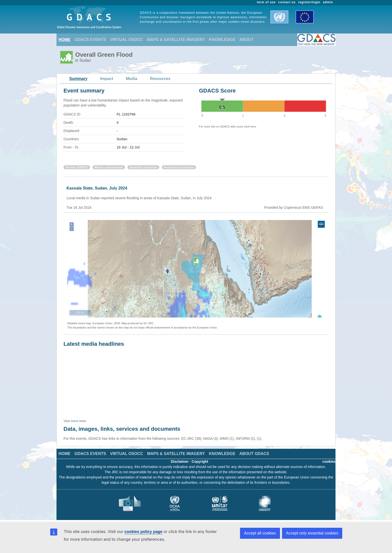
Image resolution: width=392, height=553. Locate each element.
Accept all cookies (260, 533)
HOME (64, 40)
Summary (78, 79)
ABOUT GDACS (254, 454)
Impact (107, 79)
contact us (287, 2)
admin (328, 2)
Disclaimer (180, 461)
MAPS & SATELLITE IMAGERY (176, 40)
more (74, 421)
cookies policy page (143, 532)
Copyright (200, 461)
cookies (329, 461)
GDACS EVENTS (90, 40)
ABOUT (246, 40)
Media (132, 79)
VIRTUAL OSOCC (126, 40)
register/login (309, 2)
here (253, 126)
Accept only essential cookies (312, 533)
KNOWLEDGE (222, 40)
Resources (160, 79)
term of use (266, 2)
